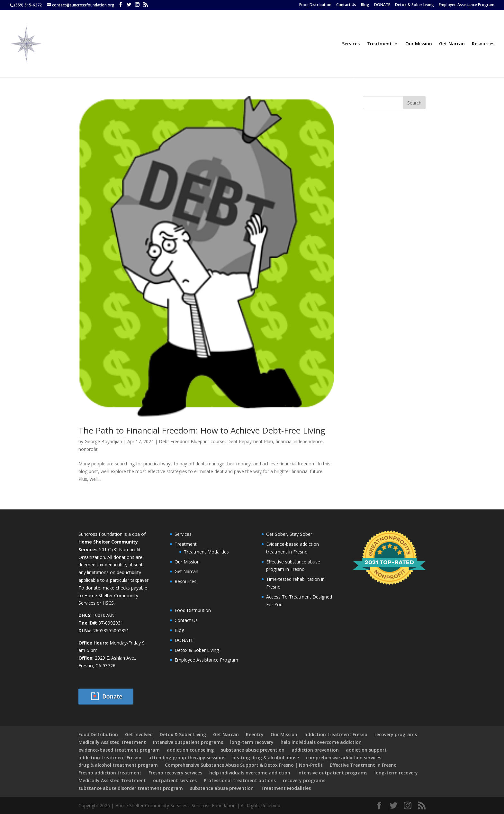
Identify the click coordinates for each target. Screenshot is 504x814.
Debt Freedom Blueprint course (192, 441)
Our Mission (419, 44)
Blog (365, 5)
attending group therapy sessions (187, 758)
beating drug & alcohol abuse (266, 758)
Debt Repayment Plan (250, 441)
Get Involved (139, 734)
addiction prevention (315, 750)
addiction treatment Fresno (336, 734)
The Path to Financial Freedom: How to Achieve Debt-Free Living (202, 430)
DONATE (382, 5)
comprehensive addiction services (344, 758)
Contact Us (346, 5)
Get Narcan (452, 44)
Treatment (379, 44)
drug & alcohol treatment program (118, 765)
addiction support (366, 750)
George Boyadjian (103, 441)
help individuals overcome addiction (321, 742)
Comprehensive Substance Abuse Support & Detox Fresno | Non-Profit (244, 765)
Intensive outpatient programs (188, 742)
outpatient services (175, 780)
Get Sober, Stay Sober (289, 534)
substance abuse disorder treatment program (131, 788)
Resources (483, 44)
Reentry (255, 734)
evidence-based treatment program (119, 750)
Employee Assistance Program (467, 5)
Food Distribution (315, 5)
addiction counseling (190, 750)
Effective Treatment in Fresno (363, 765)
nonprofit (88, 449)
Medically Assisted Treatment (112, 742)
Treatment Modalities (206, 552)
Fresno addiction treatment (110, 773)
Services (351, 44)
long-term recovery (252, 742)
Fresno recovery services (175, 773)
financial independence (299, 441)
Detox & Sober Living (414, 5)
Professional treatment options (240, 780)
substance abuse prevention (253, 750)
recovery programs (396, 734)
